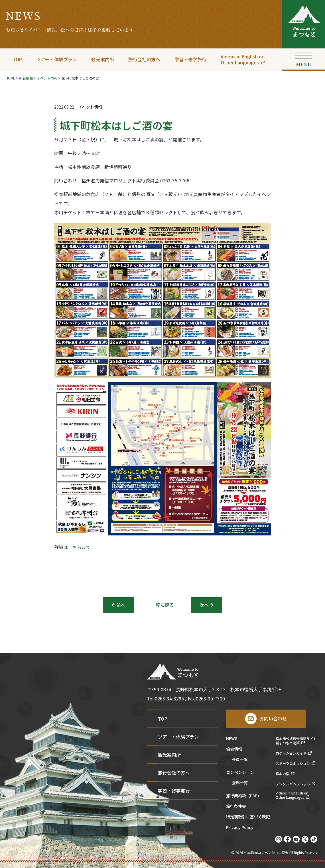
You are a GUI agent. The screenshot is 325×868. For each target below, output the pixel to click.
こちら (75, 548)
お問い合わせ (273, 718)
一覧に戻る (162, 605)
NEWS (232, 739)
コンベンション (240, 773)
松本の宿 (283, 774)
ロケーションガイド (291, 753)
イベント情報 (90, 107)
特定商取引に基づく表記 (248, 817)
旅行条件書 (236, 807)
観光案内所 (103, 59)
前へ (121, 605)
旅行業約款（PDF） (244, 796)
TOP (17, 59)
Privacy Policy (240, 828)
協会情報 (234, 749)
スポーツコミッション (293, 763)
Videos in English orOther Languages (242, 59)
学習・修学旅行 (190, 59)
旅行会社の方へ (144, 59)
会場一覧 (240, 783)
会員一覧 (240, 759)
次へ (204, 605)
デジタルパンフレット (293, 784)
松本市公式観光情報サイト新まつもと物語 (296, 741)
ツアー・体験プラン (57, 59)
